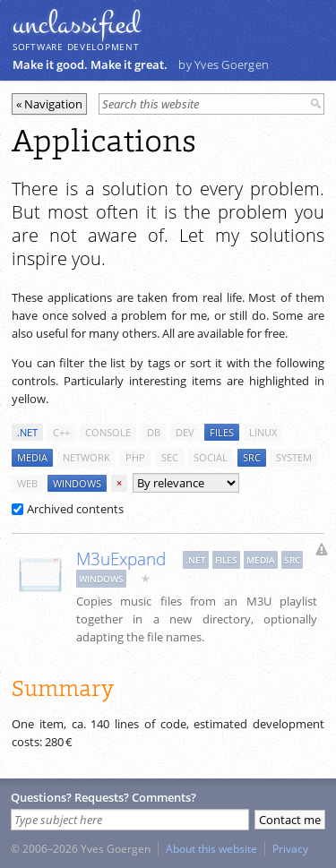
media (32, 457)
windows (77, 483)
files (222, 432)
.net (27, 432)
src (252, 457)
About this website (211, 848)
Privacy (290, 848)
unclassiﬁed (76, 24)
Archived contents (68, 509)
